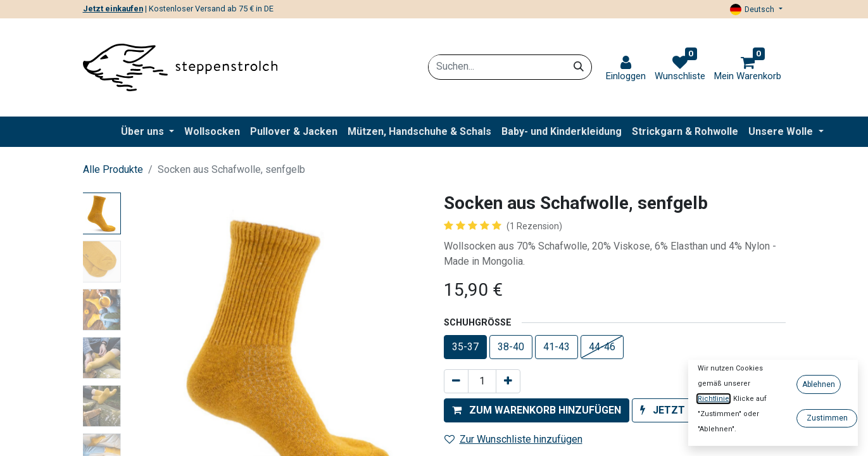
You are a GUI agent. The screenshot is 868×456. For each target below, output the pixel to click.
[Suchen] (579, 66)
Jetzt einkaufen (113, 9)
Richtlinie (714, 399)
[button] (537, 410)
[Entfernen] (456, 381)
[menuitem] (212, 132)
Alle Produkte (113, 169)
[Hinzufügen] (508, 381)
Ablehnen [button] (819, 384)
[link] (626, 69)
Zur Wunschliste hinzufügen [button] (513, 439)
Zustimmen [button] (827, 418)
